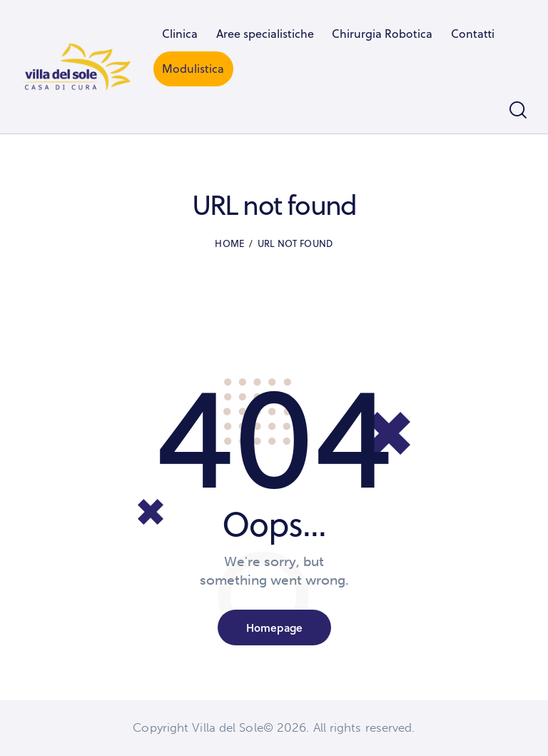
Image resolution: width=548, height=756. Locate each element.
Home (230, 243)
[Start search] (518, 110)
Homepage (274, 628)
